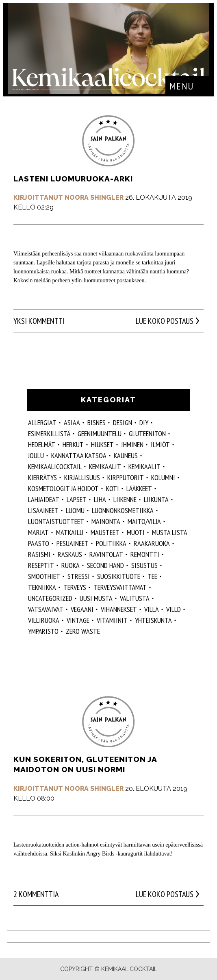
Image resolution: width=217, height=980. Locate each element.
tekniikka (42, 587)
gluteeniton (147, 433)
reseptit (41, 565)
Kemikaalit (105, 466)
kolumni (163, 477)
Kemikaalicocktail (55, 466)
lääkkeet (139, 488)
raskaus (70, 554)
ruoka (71, 565)
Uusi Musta (96, 598)
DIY (144, 422)
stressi (79, 576)
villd (174, 609)
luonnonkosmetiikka (123, 510)
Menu (182, 86)
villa (152, 609)
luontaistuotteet (56, 521)
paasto (39, 543)
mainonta (106, 521)
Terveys (75, 587)
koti (113, 488)
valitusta (135, 598)
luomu (75, 510)
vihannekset (119, 609)
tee (152, 576)
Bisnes (97, 422)
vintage (78, 620)
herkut (73, 444)
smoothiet (44, 576)
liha (100, 499)
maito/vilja (144, 521)
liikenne (125, 499)
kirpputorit (126, 477)
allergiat (42, 422)
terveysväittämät (120, 587)
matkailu (70, 532)
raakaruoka (152, 543)
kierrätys (42, 477)
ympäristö (43, 631)
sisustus (144, 565)
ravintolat (106, 554)
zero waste (83, 631)
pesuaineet (73, 543)
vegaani (82, 609)
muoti (136, 532)
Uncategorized (50, 598)
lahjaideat (44, 499)
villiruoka (44, 620)
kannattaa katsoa (79, 455)
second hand (105, 565)
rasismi (39, 554)
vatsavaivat (46, 609)
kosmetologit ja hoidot (63, 488)
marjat (38, 532)
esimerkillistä (49, 433)
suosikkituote (119, 576)
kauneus (126, 455)
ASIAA (72, 422)
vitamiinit (112, 620)
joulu (36, 455)
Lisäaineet (43, 510)
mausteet (105, 532)
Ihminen (132, 444)
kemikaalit (144, 466)
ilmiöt (160, 444)
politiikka (111, 543)
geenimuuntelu (100, 433)
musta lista (170, 532)
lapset (77, 499)
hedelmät (42, 444)
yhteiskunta (153, 620)
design (123, 422)
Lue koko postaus (165, 321)
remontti (145, 554)
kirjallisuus (82, 477)
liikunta (156, 499)
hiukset (102, 444)
